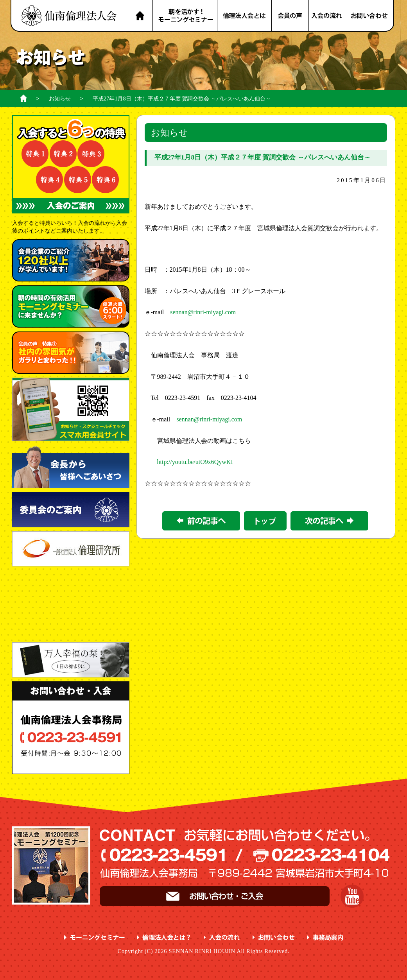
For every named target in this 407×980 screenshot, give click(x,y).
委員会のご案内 (71, 510)
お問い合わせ (370, 16)
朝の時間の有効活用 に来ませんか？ (71, 306)
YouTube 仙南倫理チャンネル (352, 896)
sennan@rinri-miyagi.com (203, 312)
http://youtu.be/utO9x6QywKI (195, 462)
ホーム (23, 98)
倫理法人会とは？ (245, 16)
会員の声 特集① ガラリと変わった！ (71, 353)
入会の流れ (327, 16)
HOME (140, 16)
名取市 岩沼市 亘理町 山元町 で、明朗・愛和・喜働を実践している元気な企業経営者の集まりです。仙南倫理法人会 (69, 16)
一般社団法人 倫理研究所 (71, 549)
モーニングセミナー (94, 938)
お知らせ (60, 99)
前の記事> (201, 521)
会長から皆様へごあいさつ (71, 467)
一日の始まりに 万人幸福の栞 (71, 660)
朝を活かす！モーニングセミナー (185, 16)
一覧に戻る (265, 521)
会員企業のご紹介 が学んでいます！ (71, 260)
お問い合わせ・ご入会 (215, 896)
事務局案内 (325, 938)
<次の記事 (329, 521)
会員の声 (290, 16)
